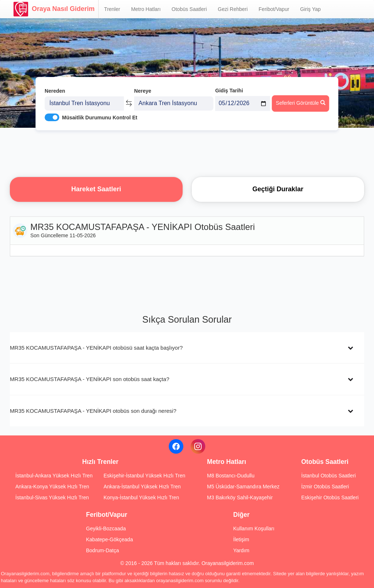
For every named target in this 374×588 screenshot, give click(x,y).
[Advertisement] (187, 151)
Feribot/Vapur (274, 9)
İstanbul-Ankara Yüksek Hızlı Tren (54, 476)
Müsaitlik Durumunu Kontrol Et (100, 114)
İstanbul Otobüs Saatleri (329, 476)
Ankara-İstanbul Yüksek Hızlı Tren (142, 487)
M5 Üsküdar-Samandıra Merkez (243, 487)
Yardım (241, 550)
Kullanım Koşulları (254, 529)
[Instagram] (198, 446)
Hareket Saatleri (96, 189)
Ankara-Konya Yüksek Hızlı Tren (52, 487)
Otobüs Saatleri (189, 9)
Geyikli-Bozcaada (106, 529)
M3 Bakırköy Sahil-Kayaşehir (240, 497)
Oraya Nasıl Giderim (54, 9)
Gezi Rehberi (233, 9)
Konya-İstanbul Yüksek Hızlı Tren (141, 497)
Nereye (143, 87)
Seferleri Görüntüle (300, 99)
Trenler (112, 9)
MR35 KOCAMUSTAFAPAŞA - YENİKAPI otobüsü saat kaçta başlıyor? (96, 348)
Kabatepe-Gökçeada (110, 539)
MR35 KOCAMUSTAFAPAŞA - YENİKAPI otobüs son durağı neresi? (93, 411)
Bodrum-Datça (103, 550)
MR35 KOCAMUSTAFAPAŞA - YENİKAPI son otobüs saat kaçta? (90, 379)
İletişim (241, 539)
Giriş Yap (310, 9)
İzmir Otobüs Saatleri (325, 487)
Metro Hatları (146, 9)
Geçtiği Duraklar (278, 189)
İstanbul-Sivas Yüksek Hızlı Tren (52, 497)
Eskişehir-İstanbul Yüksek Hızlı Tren (144, 476)
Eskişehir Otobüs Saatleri (330, 497)
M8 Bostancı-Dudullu (231, 476)
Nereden (55, 87)
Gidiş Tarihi (229, 87)
